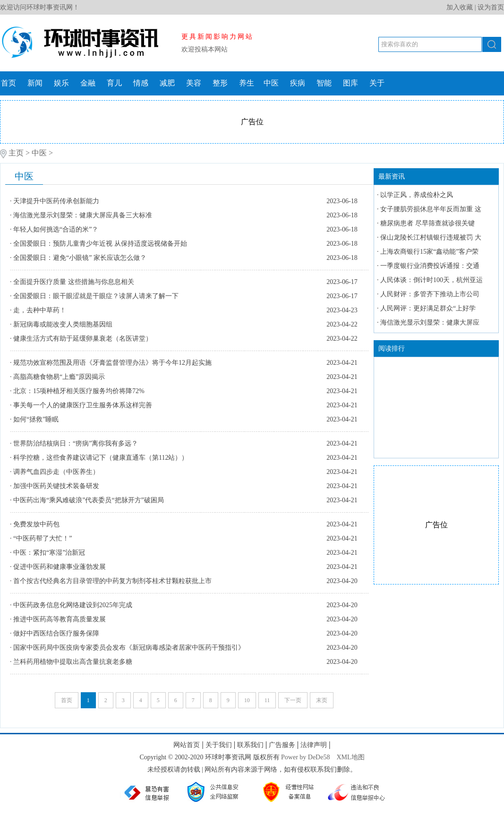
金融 (88, 83)
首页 (9, 83)
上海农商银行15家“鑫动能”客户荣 (429, 252)
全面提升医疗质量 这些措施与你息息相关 (74, 282)
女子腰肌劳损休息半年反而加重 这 (431, 209)
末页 (322, 700)
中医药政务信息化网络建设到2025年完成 (73, 605)
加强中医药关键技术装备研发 (56, 486)
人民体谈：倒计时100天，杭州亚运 (431, 280)
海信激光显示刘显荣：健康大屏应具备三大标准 (83, 215)
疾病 (298, 83)
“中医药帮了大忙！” (43, 538)
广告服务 (282, 745)
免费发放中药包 (36, 524)
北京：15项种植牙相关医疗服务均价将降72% (79, 391)
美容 (194, 83)
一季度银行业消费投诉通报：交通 (430, 266)
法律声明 (314, 745)
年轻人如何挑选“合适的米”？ (56, 229)
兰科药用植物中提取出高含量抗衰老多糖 (73, 662)
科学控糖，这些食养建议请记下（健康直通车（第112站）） (101, 458)
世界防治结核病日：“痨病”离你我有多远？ (76, 443)
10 (247, 700)
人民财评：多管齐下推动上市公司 (430, 294)
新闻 (35, 83)
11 (267, 700)
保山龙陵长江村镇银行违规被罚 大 (431, 237)
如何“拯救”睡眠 (36, 419)
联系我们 (250, 745)
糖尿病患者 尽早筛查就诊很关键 (427, 223)
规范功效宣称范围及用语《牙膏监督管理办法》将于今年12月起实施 (112, 363)
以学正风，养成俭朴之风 (417, 195)
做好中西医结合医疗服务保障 (56, 633)
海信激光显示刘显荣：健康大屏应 (430, 322)
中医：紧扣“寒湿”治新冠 (49, 553)
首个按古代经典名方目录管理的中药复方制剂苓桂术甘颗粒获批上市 (112, 581)
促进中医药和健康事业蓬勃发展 (60, 567)
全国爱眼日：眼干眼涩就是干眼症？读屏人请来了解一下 (96, 296)
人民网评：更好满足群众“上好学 (428, 308)
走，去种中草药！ (40, 310)
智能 (324, 83)
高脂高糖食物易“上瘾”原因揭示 (59, 377)
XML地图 (350, 757)
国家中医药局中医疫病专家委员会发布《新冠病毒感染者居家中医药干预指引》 (129, 648)
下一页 (293, 700)
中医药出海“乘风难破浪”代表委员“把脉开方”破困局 (89, 500)
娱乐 (61, 83)
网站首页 (187, 745)
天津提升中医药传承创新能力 (56, 201)
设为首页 (491, 7)
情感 (141, 83)
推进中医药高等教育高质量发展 (60, 619)
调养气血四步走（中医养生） (56, 472)
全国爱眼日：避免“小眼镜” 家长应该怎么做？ (80, 258)
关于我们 (219, 745)
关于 (377, 83)
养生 (247, 83)
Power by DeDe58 (305, 757)
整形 (220, 83)
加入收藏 (460, 7)
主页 (16, 153)
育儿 (114, 83)
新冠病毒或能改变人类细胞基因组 (63, 324)
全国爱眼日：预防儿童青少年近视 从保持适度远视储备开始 (100, 244)
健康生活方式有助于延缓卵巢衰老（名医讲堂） (83, 339)
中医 (271, 83)
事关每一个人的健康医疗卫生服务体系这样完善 (83, 405)
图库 (350, 83)
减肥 (167, 83)
